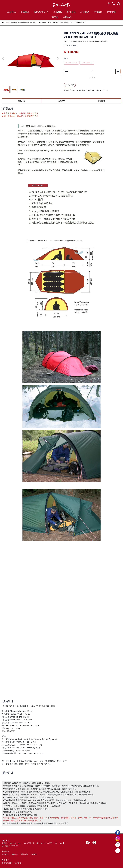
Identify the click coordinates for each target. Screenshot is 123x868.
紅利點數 (18, 863)
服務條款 (15, 854)
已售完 (93, 78)
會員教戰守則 (7, 863)
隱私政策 (24, 854)
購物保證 (5, 854)
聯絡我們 (34, 854)
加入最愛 (70, 85)
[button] (58, 58)
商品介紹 (22, 101)
